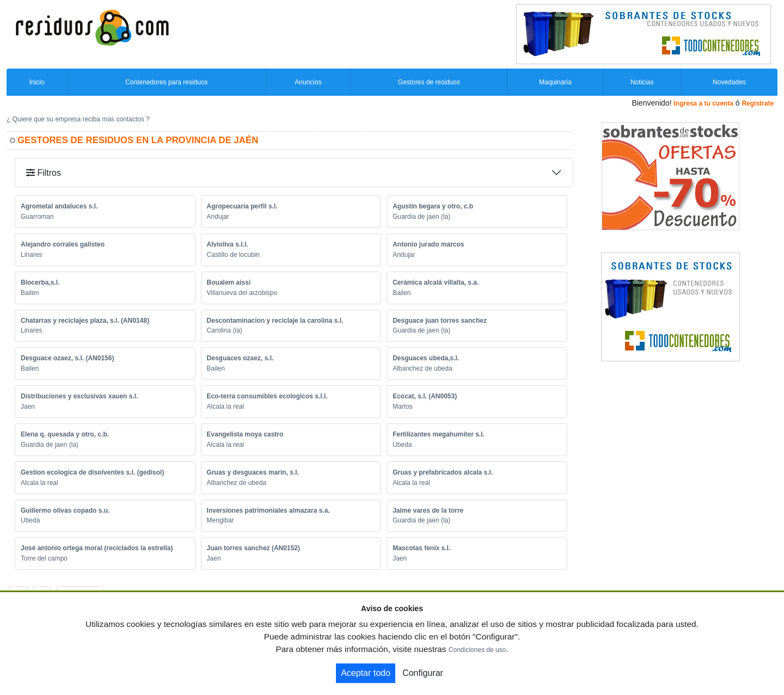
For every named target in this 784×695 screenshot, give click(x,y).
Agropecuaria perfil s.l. (242, 206)
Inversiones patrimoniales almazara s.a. (268, 511)
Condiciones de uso (477, 650)
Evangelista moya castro (245, 434)
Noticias (642, 82)
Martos (403, 407)
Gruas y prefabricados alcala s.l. (443, 472)
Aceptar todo (366, 673)
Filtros (44, 173)
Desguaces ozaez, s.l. (240, 358)
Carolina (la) (225, 330)
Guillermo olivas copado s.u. (65, 511)
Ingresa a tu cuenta (703, 103)
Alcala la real (226, 407)
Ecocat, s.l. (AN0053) (425, 396)
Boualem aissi (229, 282)
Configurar (423, 673)
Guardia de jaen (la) (421, 217)
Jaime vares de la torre (428, 511)
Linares (31, 255)
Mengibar (220, 520)
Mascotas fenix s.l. (421, 548)
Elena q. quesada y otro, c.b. (65, 434)
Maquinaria (555, 82)
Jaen (28, 407)
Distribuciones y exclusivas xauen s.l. (79, 396)
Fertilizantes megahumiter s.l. (439, 434)
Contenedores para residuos (166, 82)
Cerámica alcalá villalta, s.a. (436, 282)
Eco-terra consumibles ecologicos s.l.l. (267, 396)
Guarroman (37, 217)
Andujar (218, 217)
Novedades (729, 82)
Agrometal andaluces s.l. (59, 206)
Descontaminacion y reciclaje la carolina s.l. (275, 321)
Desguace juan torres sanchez (440, 321)
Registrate (758, 103)
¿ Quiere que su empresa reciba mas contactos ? (78, 119)
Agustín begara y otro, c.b (433, 206)
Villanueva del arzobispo (242, 293)
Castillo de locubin (233, 255)
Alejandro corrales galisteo (63, 244)
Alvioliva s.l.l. (228, 244)
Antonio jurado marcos (428, 244)
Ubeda (402, 445)
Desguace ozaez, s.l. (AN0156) (67, 358)
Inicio (37, 82)
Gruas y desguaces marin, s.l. (253, 472)
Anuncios (308, 82)
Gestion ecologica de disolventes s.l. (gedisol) (92, 472)
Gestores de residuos (429, 82)
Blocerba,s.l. (40, 282)
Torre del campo (44, 558)
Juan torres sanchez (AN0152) (253, 548)
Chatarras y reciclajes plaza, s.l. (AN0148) (85, 321)
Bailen (30, 293)
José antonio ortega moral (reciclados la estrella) (97, 548)
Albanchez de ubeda (422, 368)
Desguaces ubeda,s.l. (426, 358)
